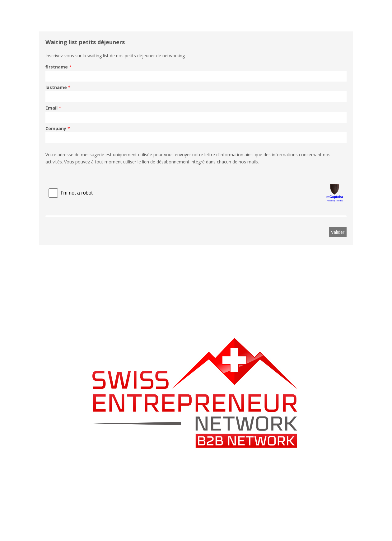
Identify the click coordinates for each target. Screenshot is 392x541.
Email (51, 108)
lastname (56, 87)
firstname (57, 67)
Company (56, 128)
